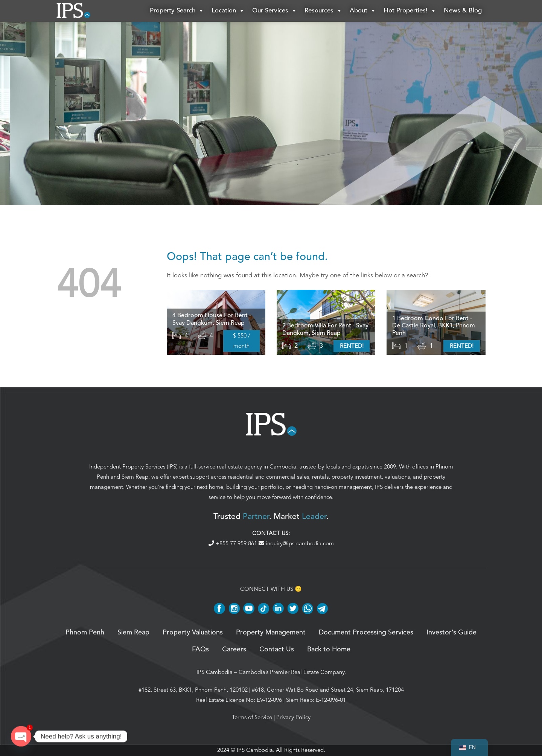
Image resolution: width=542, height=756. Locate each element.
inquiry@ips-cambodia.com (296, 544)
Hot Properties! (410, 11)
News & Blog (463, 11)
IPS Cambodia (215, 673)
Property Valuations (193, 633)
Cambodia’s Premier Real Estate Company (292, 673)
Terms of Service (252, 718)
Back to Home (329, 650)
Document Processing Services (366, 633)
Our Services (275, 11)
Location (228, 11)
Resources (323, 11)
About (363, 11)
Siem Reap (135, 478)
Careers (234, 650)
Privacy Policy (293, 718)
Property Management (271, 633)
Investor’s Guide (451, 633)
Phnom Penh (85, 633)
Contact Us (277, 650)
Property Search (177, 11)
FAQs (200, 650)
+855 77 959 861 (234, 544)
